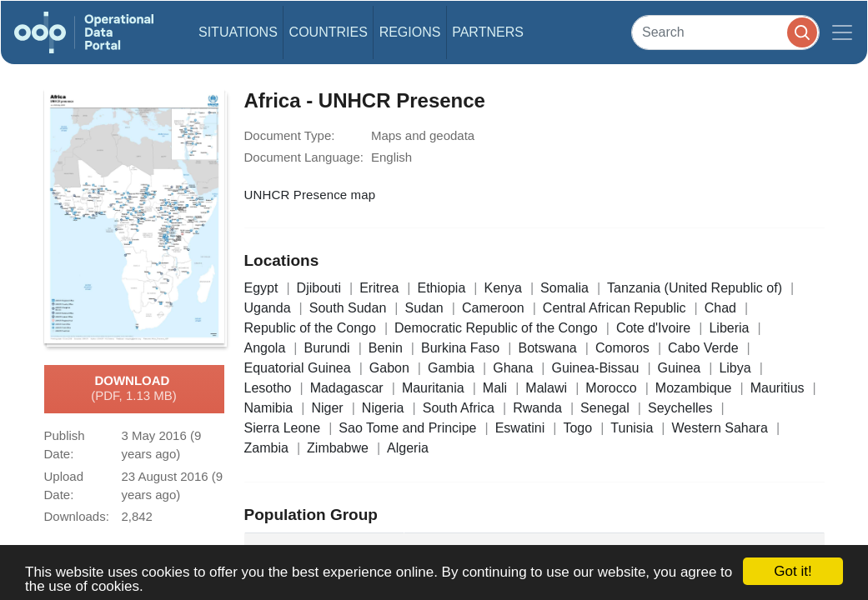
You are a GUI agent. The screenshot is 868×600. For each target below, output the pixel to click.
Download (134, 389)
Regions (410, 32)
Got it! (793, 571)
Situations (238, 32)
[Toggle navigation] (842, 32)
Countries (329, 32)
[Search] (725, 32)
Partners (488, 32)
